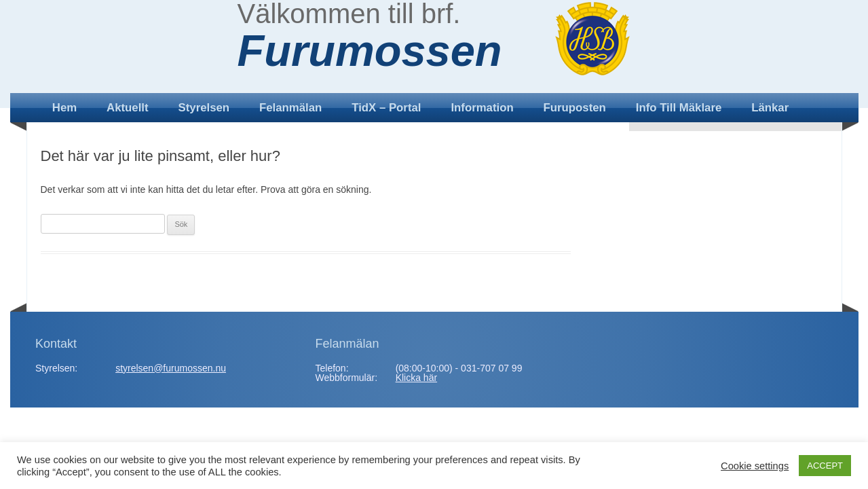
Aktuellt (128, 108)
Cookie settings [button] (755, 466)
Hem (64, 108)
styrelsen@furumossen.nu (171, 368)
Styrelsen (204, 108)
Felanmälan (290, 108)
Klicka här (416, 378)
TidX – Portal (386, 108)
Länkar (770, 108)
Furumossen (370, 51)
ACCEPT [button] (825, 466)
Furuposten (575, 108)
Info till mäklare (679, 108)
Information (482, 108)
